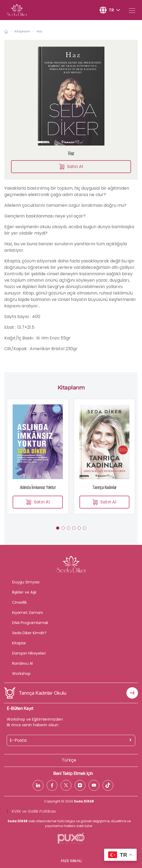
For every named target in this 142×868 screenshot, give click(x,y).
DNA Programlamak (30, 623)
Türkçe (69, 760)
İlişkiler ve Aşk (24, 592)
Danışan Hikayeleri (29, 653)
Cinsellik (19, 602)
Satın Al (71, 167)
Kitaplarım (22, 31)
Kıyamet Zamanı (28, 613)
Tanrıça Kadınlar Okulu (42, 693)
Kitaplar (19, 643)
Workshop (21, 674)
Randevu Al (22, 663)
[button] (58, 528)
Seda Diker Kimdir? (29, 633)
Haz (39, 31)
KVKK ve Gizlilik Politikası (34, 811)
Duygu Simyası (26, 582)
